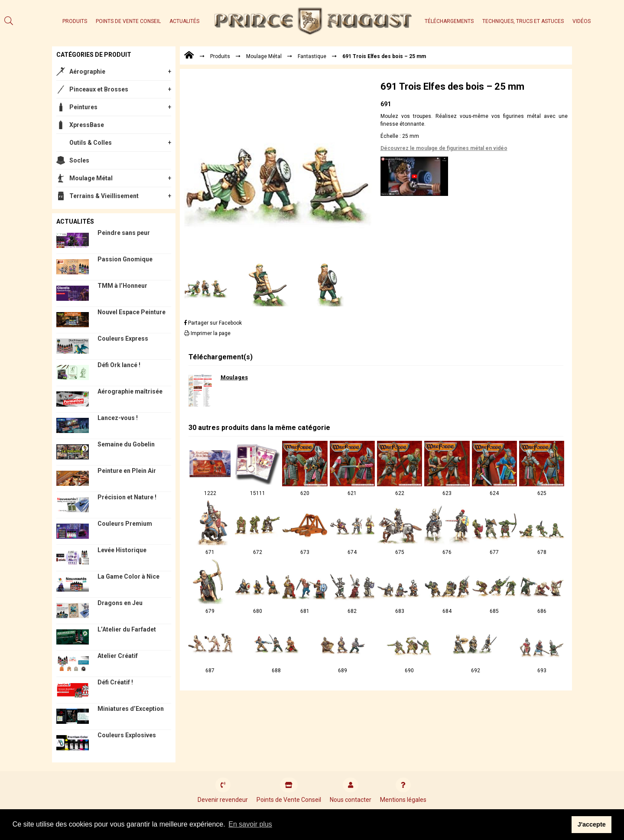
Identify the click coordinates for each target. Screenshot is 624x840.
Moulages (234, 377)
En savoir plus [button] (250, 824)
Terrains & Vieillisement (104, 196)
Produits (75, 21)
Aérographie (87, 72)
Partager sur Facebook (213, 323)
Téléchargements (449, 21)
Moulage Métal (91, 178)
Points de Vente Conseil (128, 21)
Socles (79, 160)
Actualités (184, 21)
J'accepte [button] (592, 824)
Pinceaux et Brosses (99, 89)
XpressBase (87, 125)
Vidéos (582, 21)
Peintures (83, 107)
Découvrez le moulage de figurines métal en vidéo (444, 148)
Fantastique (312, 56)
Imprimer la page (207, 333)
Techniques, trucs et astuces (523, 21)
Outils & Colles (91, 143)
